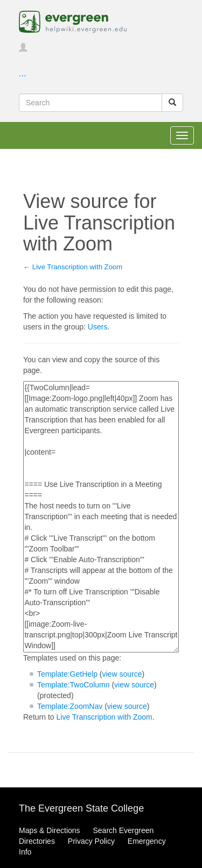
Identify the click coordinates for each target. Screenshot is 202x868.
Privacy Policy (91, 841)
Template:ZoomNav (70, 706)
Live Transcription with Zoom (77, 267)
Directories (37, 841)
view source (122, 674)
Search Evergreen (123, 830)
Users (98, 327)
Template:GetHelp (67, 674)
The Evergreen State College (81, 808)
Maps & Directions (50, 830)
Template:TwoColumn (74, 685)
